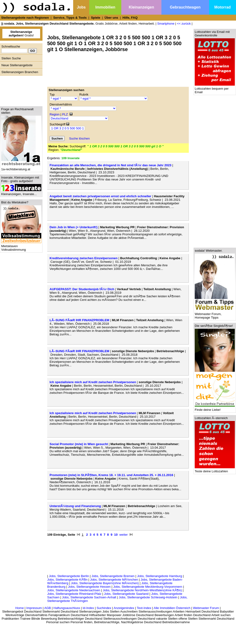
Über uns (111, 18)
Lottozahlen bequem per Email (215, 89)
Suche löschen (79, 138)
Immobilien (105, 7)
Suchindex (104, 608)
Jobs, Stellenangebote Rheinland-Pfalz (74, 594)
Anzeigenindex (124, 608)
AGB (48, 608)
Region (55, 114)
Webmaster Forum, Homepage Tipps (215, 314)
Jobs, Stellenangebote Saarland (126, 594)
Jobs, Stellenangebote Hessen (89, 587)
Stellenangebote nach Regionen (25, 18)
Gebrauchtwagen (185, 7)
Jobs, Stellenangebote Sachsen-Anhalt (89, 597)
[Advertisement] (20, 90)
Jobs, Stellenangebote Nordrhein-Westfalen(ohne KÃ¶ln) (142, 590)
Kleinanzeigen (141, 7)
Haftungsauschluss (67, 608)
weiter (124, 535)
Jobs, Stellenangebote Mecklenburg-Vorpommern (148, 587)
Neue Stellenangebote (17, 65)
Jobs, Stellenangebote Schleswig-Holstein (148, 597)
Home (20, 608)
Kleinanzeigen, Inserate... (21, 193)
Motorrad (222, 7)
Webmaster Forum (206, 608)
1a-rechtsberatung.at (21, 168)
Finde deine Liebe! (215, 408)
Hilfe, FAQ (130, 18)
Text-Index (144, 608)
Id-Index (88, 608)
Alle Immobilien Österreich (172, 608)
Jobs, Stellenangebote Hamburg (160, 576)
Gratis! (21, 34)
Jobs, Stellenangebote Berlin (69, 576)
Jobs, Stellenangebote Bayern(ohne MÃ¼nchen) (105, 583)
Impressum (34, 608)
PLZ (65, 114)
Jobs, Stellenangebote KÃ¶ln (67, 580)
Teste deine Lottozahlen (215, 470)
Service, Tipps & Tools (70, 18)
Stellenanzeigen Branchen (20, 72)
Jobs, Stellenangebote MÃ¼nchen (114, 580)
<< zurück (184, 24)
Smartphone (166, 24)
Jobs (81, 7)
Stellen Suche (11, 58)
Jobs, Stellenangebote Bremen (113, 576)
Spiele (95, 18)
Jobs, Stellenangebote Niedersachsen (74, 590)
